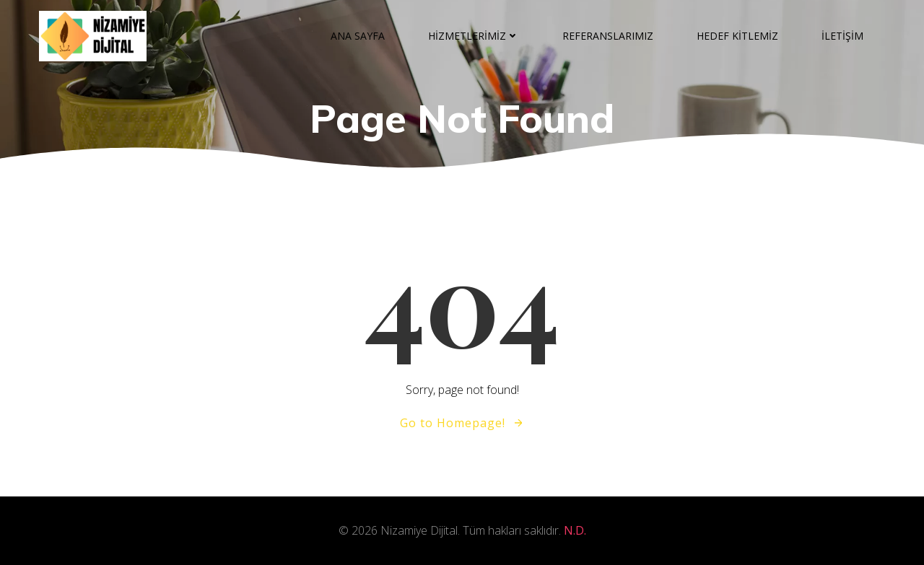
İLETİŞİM (842, 36)
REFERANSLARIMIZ (608, 36)
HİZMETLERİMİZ (474, 36)
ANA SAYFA (358, 36)
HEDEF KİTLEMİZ (737, 36)
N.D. (575, 530)
